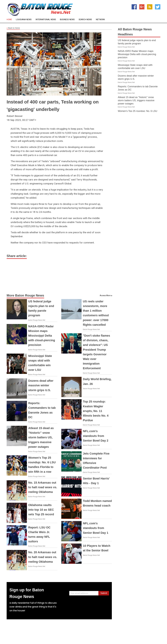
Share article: (17, 256)
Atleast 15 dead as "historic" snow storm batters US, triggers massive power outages (41, 437)
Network (100, 20)
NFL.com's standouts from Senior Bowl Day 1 (96, 528)
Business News (67, 20)
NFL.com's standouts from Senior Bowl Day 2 (96, 436)
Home (9, 20)
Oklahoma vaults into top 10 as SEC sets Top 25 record (41, 510)
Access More (105, 295)
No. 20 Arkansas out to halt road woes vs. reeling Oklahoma (43, 557)
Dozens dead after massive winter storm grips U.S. (41, 385)
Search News (85, 20)
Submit (104, 593)
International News (46, 20)
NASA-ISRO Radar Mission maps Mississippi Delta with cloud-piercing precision (42, 336)
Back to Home (13, 28)
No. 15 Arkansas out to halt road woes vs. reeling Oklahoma (43, 487)
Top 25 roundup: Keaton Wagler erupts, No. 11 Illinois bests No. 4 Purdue (96, 411)
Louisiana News (24, 20)
